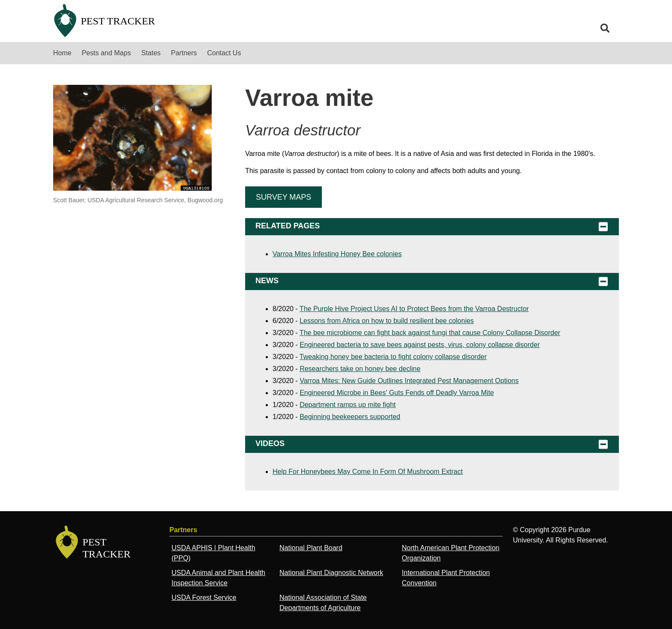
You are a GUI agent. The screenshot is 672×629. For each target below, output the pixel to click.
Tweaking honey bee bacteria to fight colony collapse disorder (393, 357)
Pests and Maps (106, 53)
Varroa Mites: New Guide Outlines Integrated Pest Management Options (409, 381)
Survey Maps (283, 197)
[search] (605, 28)
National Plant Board (311, 548)
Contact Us (224, 53)
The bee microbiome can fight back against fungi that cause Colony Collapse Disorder (430, 333)
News (432, 282)
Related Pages (432, 227)
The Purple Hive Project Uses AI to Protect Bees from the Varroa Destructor (414, 309)
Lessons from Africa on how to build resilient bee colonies (387, 321)
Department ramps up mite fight (348, 405)
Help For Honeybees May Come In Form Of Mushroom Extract (368, 472)
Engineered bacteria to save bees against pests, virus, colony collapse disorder (420, 345)
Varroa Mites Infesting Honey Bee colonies (337, 254)
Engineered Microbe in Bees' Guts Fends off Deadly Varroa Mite (397, 393)
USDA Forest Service (204, 598)
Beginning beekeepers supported (350, 417)
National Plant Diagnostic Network (331, 573)
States (151, 53)
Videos (432, 444)
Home (62, 53)
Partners (184, 53)
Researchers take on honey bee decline (360, 369)
